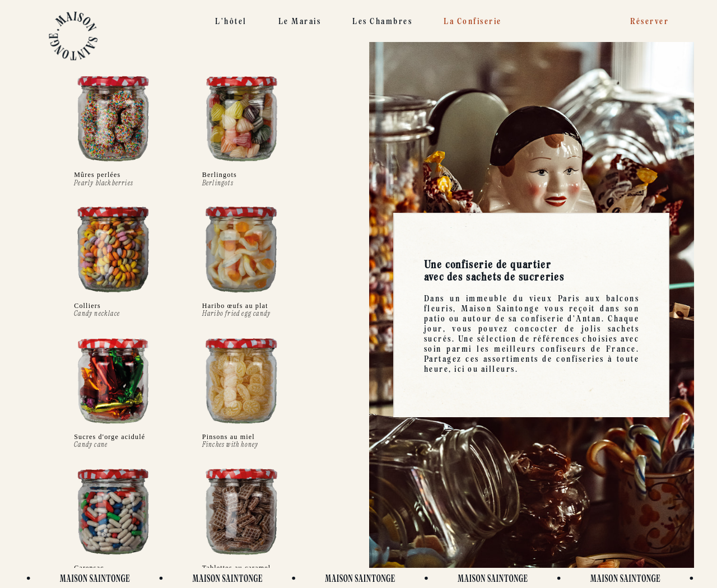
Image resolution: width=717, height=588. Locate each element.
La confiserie (473, 21)
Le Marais (300, 21)
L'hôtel (231, 21)
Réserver (650, 21)
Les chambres (382, 21)
